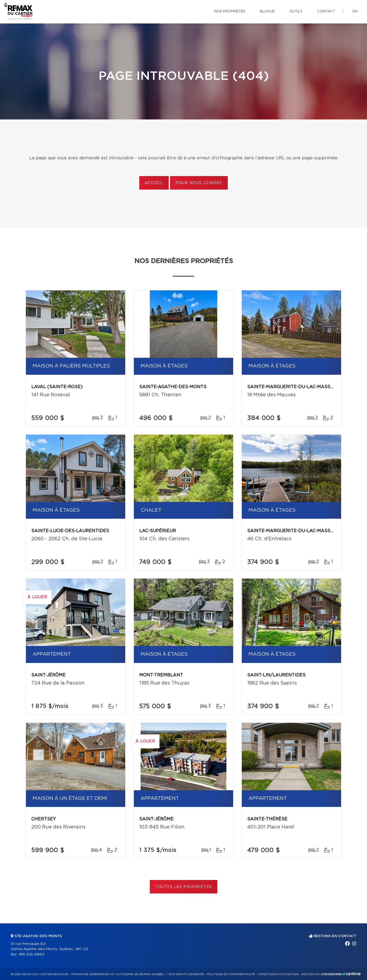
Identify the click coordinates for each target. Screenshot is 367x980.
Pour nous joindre (199, 183)
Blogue (267, 11)
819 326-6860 (32, 955)
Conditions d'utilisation (278, 974)
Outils (296, 11)
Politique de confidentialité (231, 974)
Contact (326, 11)
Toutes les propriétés (184, 887)
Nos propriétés (230, 11)
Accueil (154, 183)
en (355, 11)
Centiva (352, 974)
